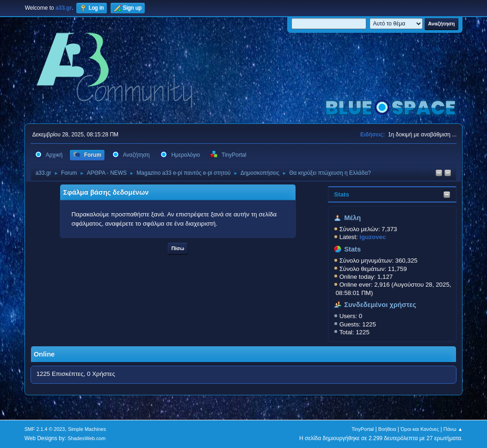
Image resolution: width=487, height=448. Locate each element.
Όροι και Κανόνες (420, 429)
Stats (342, 194)
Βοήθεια (387, 429)
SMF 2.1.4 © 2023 (45, 429)
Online (44, 354)
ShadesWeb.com (86, 438)
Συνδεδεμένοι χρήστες (380, 305)
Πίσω (178, 248)
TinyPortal (363, 429)
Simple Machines (87, 429)
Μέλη (352, 218)
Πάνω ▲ (453, 429)
